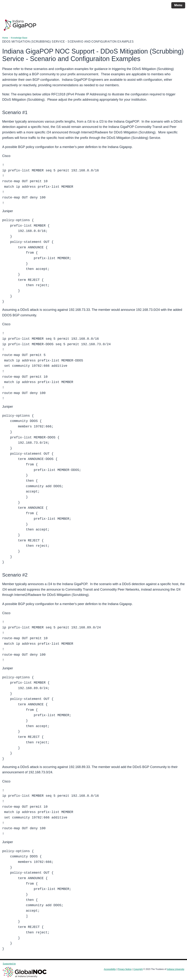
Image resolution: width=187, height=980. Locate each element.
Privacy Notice (125, 969)
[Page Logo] (20, 23)
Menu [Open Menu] (178, 5)
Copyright (138, 969)
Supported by (25, 970)
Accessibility (110, 969)
